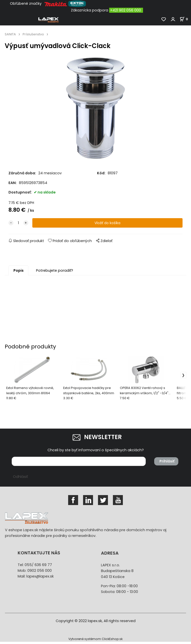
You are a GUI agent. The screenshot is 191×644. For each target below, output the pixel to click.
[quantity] (18, 225)
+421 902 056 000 (126, 10)
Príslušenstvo (33, 34)
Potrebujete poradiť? (55, 272)
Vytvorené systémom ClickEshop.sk (95, 641)
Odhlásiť (20, 479)
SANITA (10, 34)
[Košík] (185, 19)
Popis (19, 272)
